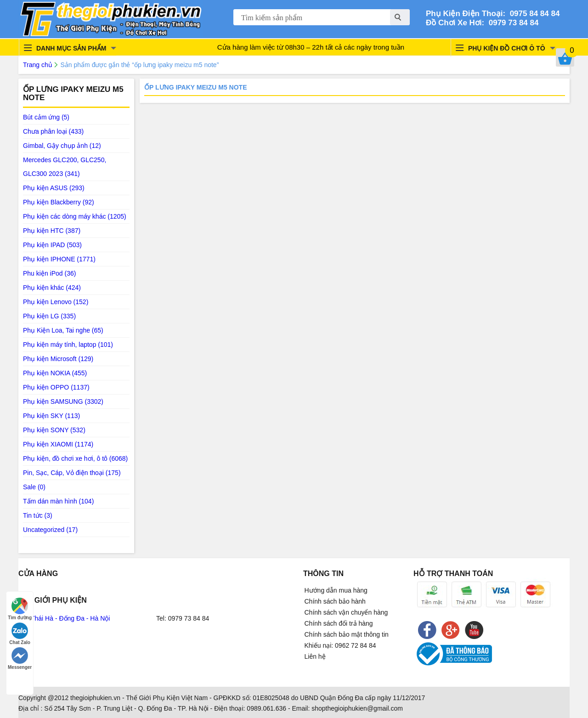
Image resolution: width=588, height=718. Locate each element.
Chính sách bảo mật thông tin (347, 634)
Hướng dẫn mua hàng (336, 590)
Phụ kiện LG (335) (49, 316)
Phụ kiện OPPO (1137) (56, 387)
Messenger (20, 659)
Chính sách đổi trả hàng (339, 623)
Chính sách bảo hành (335, 601)
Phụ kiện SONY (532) (54, 430)
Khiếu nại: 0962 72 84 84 (340, 645)
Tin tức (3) (38, 515)
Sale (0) (34, 487)
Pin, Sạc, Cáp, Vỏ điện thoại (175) (72, 473)
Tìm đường (20, 609)
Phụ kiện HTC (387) (52, 231)
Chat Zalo (20, 634)
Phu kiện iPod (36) (49, 273)
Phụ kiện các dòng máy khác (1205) (75, 216)
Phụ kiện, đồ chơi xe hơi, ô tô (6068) (75, 458)
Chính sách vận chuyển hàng (346, 612)
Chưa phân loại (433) (53, 131)
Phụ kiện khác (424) (52, 288)
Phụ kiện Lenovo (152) (56, 302)
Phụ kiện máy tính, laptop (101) (68, 345)
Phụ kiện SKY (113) (51, 416)
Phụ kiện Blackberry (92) (59, 202)
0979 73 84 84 (511, 23)
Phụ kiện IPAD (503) (52, 245)
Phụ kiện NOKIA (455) (55, 373)
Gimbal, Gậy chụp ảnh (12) (62, 146)
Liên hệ (315, 656)
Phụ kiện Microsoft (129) (58, 359)
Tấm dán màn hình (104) (58, 501)
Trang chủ (38, 65)
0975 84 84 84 (532, 14)
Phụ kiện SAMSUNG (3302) (63, 401)
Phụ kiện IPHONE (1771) (59, 259)
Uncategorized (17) (50, 530)
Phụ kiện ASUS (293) (54, 188)
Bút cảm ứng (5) (46, 117)
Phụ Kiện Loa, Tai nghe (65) (63, 330)
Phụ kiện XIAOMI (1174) (58, 444)
